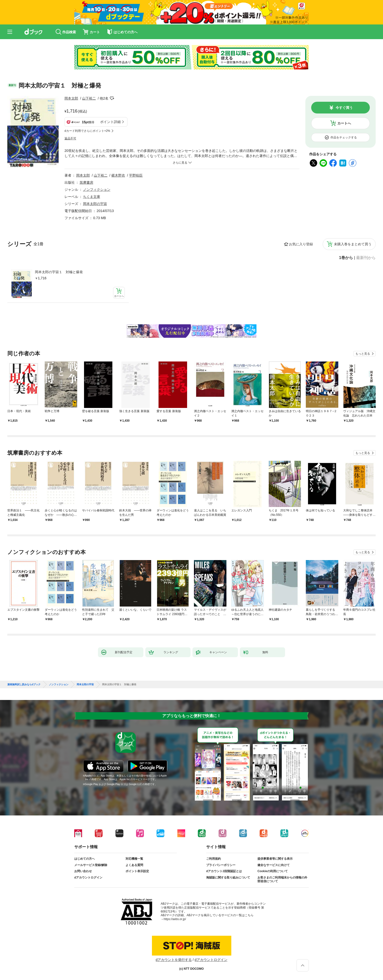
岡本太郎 (71, 98)
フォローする (112, 98)
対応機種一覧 (134, 859)
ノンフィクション (97, 190)
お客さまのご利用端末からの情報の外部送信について (282, 879)
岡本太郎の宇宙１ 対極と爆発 (59, 272)
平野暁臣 (136, 175)
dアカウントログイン (88, 878)
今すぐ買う (344, 108)
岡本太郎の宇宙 (95, 204)
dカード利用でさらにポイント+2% (87, 131)
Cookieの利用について (273, 871)
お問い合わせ (83, 871)
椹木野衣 (118, 175)
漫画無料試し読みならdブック (24, 685)
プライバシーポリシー (221, 865)
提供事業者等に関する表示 (275, 859)
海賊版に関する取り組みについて (228, 878)
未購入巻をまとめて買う (353, 244)
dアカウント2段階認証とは (224, 871)
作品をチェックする (344, 137)
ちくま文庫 (92, 197)
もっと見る (363, 354)
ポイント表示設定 (137, 871)
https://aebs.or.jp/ (175, 919)
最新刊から (366, 258)
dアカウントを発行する (174, 960)
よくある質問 (134, 865)
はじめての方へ (85, 859)
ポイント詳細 (110, 122)
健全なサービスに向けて (274, 865)
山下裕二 (89, 98)
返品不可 (70, 138)
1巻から (346, 258)
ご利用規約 (213, 859)
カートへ (344, 123)
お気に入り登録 (301, 244)
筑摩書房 (86, 182)
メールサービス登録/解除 (91, 865)
